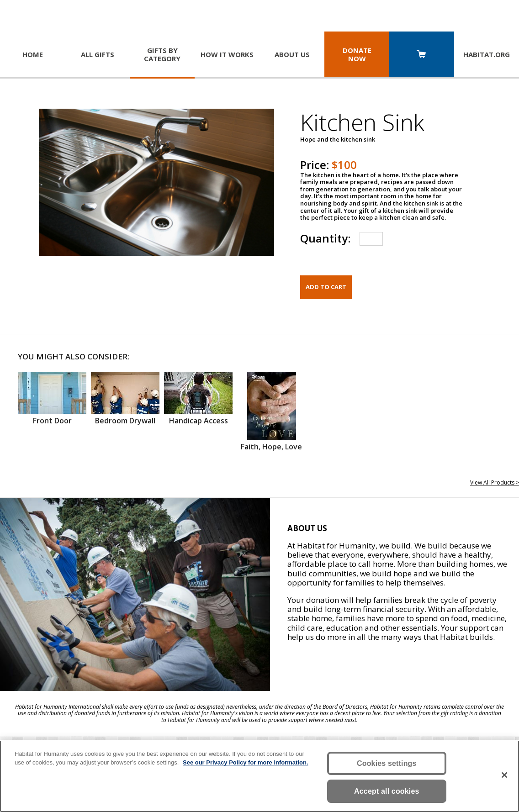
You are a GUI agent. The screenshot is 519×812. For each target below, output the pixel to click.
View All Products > (495, 482)
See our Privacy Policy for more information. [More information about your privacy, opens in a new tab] (246, 762)
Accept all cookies (387, 791)
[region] (259, 776)
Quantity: (325, 238)
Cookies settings (387, 763)
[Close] (504, 775)
